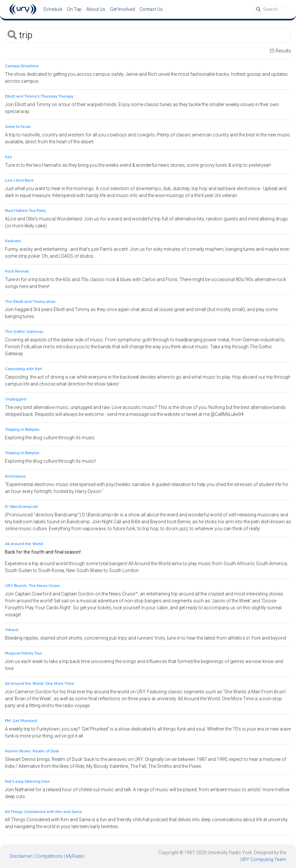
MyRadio (75, 856)
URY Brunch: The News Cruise (32, 586)
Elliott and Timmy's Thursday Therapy (39, 96)
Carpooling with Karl (23, 369)
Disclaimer (21, 856)
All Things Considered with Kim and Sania (43, 812)
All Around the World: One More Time (40, 683)
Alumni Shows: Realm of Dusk (32, 751)
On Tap (74, 9)
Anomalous (15, 476)
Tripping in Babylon (22, 429)
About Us (96, 9)
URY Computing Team (263, 859)
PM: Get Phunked (21, 721)
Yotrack (12, 630)
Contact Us (151, 9)
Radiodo (13, 241)
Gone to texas (18, 127)
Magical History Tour (24, 653)
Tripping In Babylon (22, 453)
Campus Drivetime (22, 66)
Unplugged (16, 399)
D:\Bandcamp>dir (22, 506)
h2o (8, 157)
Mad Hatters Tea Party (25, 211)
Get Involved (122, 9)
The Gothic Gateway (24, 332)
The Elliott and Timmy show (30, 302)
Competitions (49, 856)
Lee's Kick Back (19, 180)
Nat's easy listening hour (27, 781)
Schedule (53, 9)
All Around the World (24, 544)
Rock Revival (17, 271)
